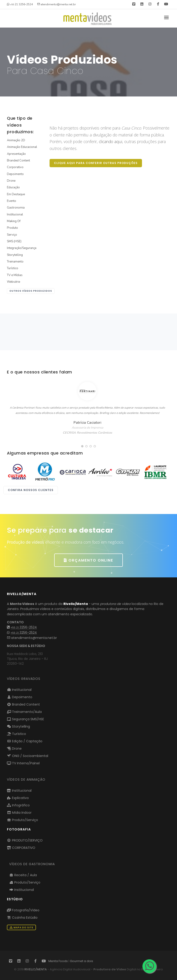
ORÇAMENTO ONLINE (88, 560)
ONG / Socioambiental (28, 756)
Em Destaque (16, 194)
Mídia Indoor (19, 813)
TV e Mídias (15, 275)
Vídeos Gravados (24, 679)
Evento (12, 201)
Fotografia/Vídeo (23, 910)
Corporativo (15, 167)
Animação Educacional (22, 147)
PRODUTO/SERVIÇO (25, 840)
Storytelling (15, 255)
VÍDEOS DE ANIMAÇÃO (26, 779)
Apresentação (16, 154)
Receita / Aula (23, 875)
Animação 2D (16, 140)
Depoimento (15, 174)
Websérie (13, 282)
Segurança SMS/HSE (25, 719)
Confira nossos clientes (31, 490)
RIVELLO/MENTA (36, 969)
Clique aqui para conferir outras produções (96, 163)
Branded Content (18, 161)
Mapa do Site (21, 928)
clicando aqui (111, 141)
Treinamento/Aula (24, 712)
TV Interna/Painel (23, 763)
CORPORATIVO (21, 848)
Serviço (12, 235)
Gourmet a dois (81, 961)
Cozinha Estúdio (22, 918)
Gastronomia (16, 208)
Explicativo (18, 798)
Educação (13, 187)
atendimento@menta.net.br (32, 638)
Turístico (13, 268)
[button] (82, 446)
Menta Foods (58, 961)
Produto (12, 228)
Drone (11, 181)
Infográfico (18, 805)
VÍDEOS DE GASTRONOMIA (32, 864)
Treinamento (15, 262)
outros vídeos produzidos (31, 291)
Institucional (15, 215)
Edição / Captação (25, 741)
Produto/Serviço (22, 820)
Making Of (14, 221)
